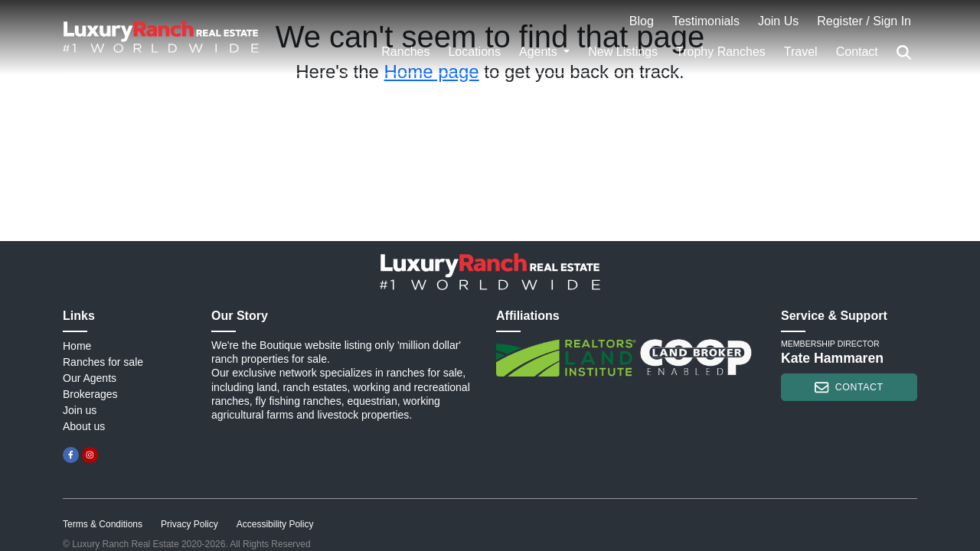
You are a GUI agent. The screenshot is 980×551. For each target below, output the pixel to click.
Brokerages (90, 394)
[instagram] (90, 455)
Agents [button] (540, 52)
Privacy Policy (189, 524)
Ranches (405, 52)
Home (77, 346)
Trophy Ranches (721, 52)
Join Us (778, 21)
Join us (80, 410)
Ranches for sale (103, 362)
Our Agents (90, 378)
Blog (642, 21)
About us (84, 426)
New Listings (623, 52)
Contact (857, 52)
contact (849, 387)
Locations (474, 52)
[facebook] (71, 455)
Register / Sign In (864, 21)
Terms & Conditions (103, 524)
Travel (801, 52)
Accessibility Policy (275, 524)
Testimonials (706, 21)
